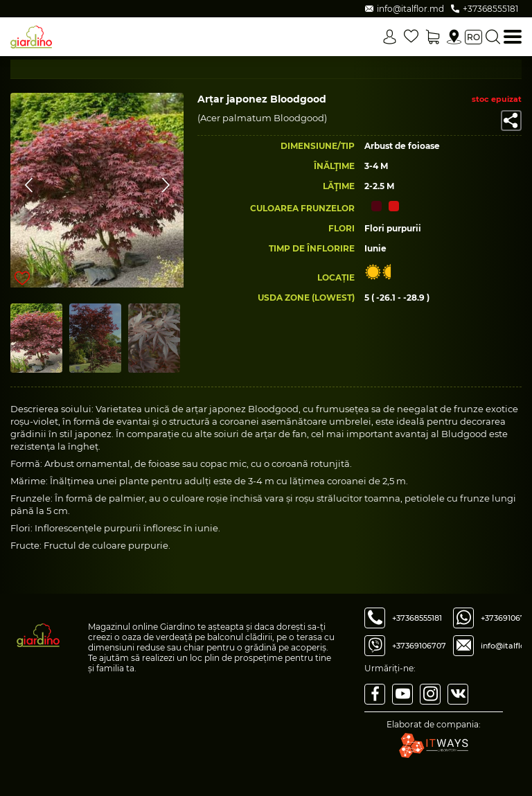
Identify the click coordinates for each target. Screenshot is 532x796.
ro (473, 37)
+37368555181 (417, 618)
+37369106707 (419, 646)
